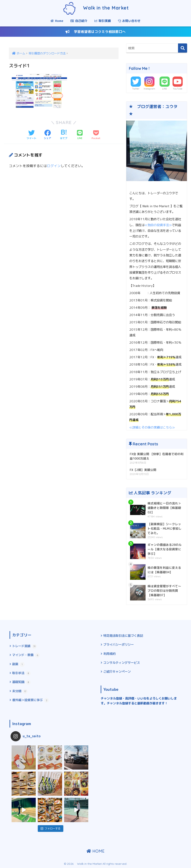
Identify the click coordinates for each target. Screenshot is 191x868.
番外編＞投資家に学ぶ (31, 700)
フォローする (51, 828)
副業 (18, 664)
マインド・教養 (26, 655)
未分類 (20, 691)
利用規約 (109, 654)
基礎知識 (21, 682)
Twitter (136, 89)
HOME (95, 851)
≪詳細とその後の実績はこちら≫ (152, 427)
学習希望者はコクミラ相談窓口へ (96, 32)
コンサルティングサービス (122, 663)
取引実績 (103, 21)
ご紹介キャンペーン (117, 672)
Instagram (149, 89)
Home (57, 21)
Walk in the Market (95, 8)
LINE (165, 89)
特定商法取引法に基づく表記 (123, 636)
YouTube (178, 89)
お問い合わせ (129, 21)
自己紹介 (79, 21)
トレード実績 (24, 646)
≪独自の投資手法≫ (158, 225)
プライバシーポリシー (119, 645)
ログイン (54, 166)
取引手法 (21, 673)
